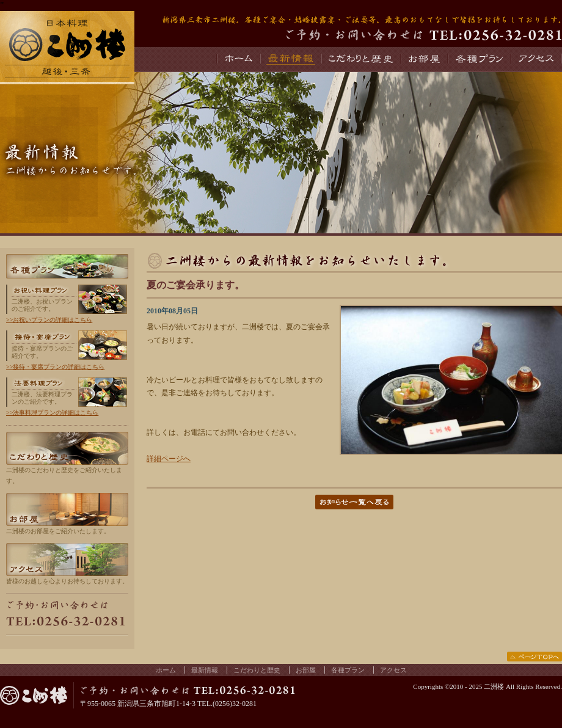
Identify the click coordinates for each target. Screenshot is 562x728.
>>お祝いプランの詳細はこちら (49, 320)
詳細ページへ (169, 459)
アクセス (536, 59)
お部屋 (424, 59)
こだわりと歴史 (360, 59)
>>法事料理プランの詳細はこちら (52, 413)
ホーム (238, 59)
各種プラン (479, 59)
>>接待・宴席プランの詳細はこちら (55, 367)
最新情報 (290, 59)
